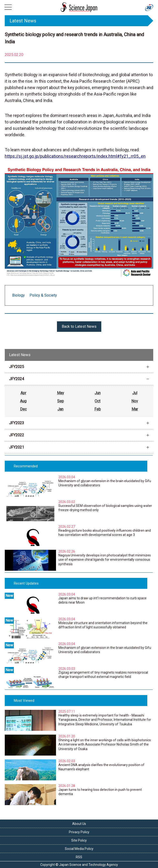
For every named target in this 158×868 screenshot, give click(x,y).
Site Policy (79, 840)
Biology (18, 295)
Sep (61, 401)
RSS (79, 857)
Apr (23, 393)
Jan (60, 409)
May (61, 393)
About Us (79, 824)
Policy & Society (43, 295)
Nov (135, 401)
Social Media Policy (79, 849)
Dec (23, 409)
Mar (135, 409)
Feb (98, 409)
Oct (97, 401)
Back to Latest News (79, 326)
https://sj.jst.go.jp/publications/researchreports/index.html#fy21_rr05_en (75, 156)
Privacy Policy (79, 832)
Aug (23, 401)
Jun (98, 393)
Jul (135, 393)
